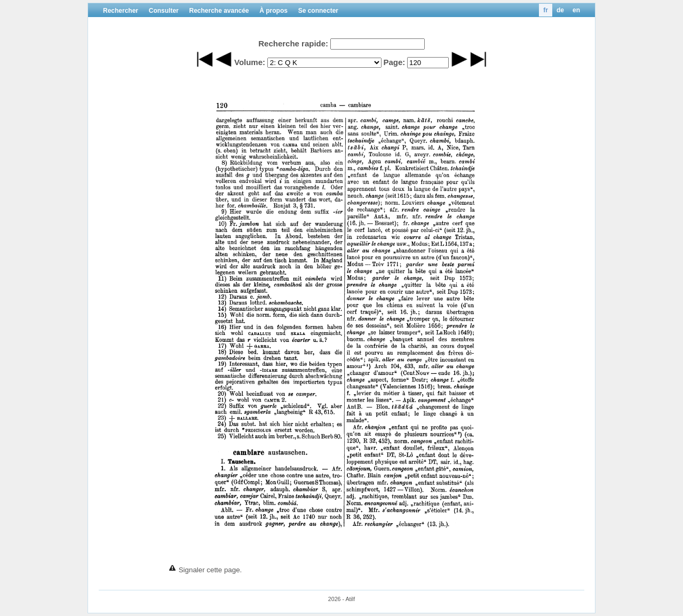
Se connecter (318, 11)
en (576, 10)
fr (546, 10)
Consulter (164, 11)
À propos (273, 11)
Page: (394, 62)
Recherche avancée (219, 11)
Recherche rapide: (293, 43)
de (560, 10)
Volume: (250, 62)
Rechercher (121, 11)
